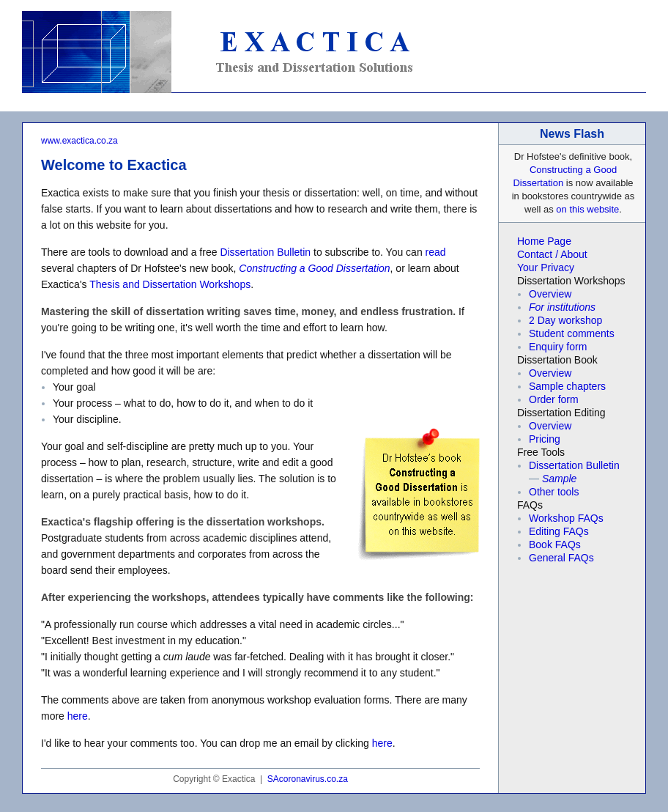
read (436, 252)
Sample (559, 479)
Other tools (554, 492)
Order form (554, 399)
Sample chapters (567, 386)
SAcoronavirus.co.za (308, 779)
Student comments (572, 333)
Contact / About (552, 254)
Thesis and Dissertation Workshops (170, 284)
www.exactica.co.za (79, 141)
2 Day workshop (565, 320)
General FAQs (561, 558)
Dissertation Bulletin (265, 252)
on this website (587, 209)
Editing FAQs (559, 531)
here (78, 716)
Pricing (545, 439)
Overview (550, 294)
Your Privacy (546, 267)
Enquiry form (558, 347)
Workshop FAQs (566, 518)
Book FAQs (555, 545)
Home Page (544, 241)
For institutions (562, 307)
